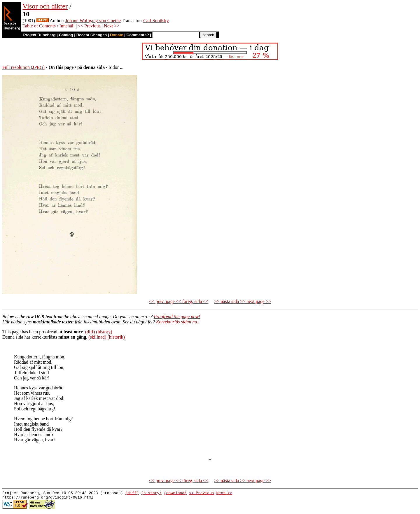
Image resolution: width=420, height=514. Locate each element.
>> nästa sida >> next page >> (243, 301)
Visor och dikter (45, 6)
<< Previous (89, 26)
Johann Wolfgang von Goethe (93, 21)
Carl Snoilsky (156, 21)
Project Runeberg (39, 35)
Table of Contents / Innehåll (48, 26)
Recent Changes (92, 35)
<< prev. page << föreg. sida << (179, 301)
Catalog (66, 35)
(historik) (116, 337)
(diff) (90, 332)
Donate (117, 35)
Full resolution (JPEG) (23, 67)
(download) (175, 494)
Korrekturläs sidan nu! (177, 322)
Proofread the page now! (177, 317)
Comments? (138, 35)
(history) (104, 332)
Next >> (112, 26)
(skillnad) (97, 337)
